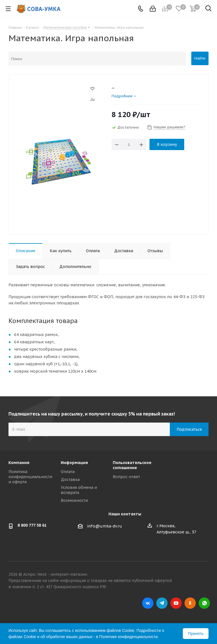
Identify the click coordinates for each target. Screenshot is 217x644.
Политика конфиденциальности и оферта (30, 477)
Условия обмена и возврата (79, 490)
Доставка (70, 480)
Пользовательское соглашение (132, 465)
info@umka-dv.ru (105, 526)
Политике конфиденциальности (128, 637)
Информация (74, 463)
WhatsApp (204, 603)
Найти (200, 58)
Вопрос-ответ (126, 477)
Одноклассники (190, 603)
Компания (19, 463)
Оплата (68, 472)
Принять (196, 634)
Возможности (74, 500)
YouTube (176, 603)
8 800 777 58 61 (32, 525)
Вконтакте (148, 603)
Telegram (162, 603)
